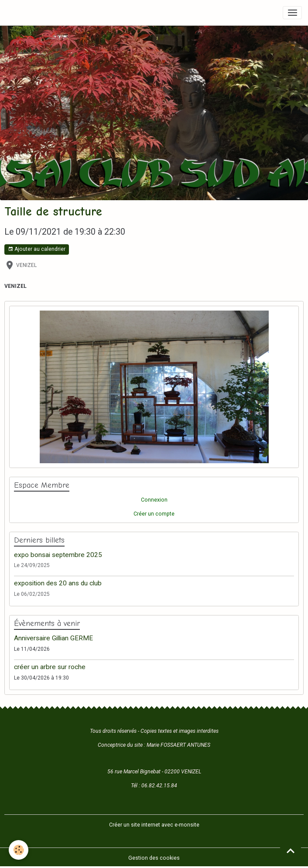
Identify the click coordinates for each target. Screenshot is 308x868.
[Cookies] (19, 850)
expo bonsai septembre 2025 (58, 555)
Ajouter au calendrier (37, 249)
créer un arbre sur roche (50, 667)
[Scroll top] (291, 851)
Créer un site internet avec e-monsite (154, 825)
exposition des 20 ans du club (58, 583)
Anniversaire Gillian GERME (53, 638)
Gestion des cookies (154, 858)
